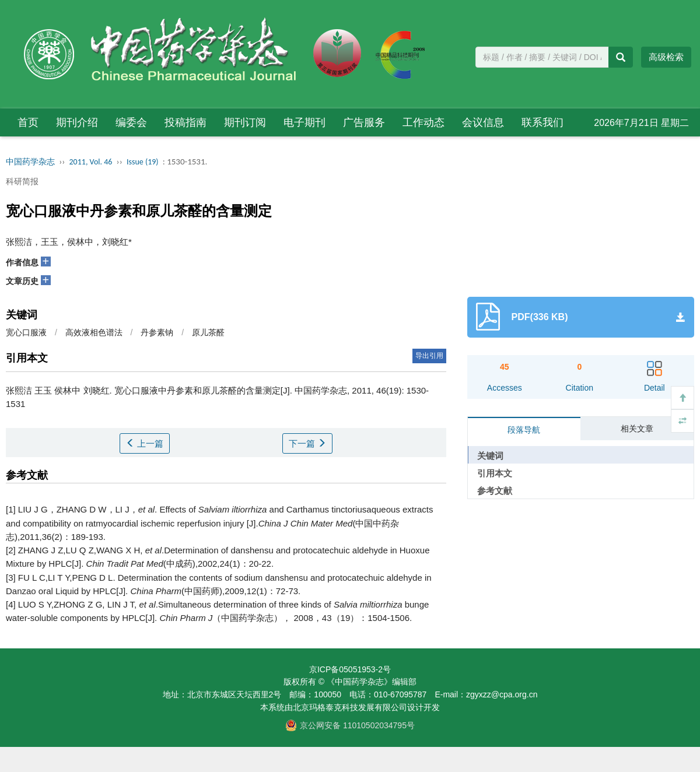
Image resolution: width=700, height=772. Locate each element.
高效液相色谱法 (94, 332)
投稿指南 (185, 122)
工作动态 (423, 122)
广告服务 (364, 122)
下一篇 (307, 443)
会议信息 (483, 122)
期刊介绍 (77, 122)
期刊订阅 (245, 122)
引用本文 (495, 473)
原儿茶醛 (208, 332)
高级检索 (666, 57)
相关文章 (637, 429)
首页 (28, 122)
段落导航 (524, 430)
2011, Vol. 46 (91, 162)
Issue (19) (143, 162)
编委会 (131, 122)
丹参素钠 (157, 332)
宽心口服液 (26, 332)
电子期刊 (304, 122)
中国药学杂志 (30, 162)
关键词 (490, 456)
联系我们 (542, 122)
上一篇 (145, 443)
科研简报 (22, 181)
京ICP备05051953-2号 (350, 669)
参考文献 (495, 491)
